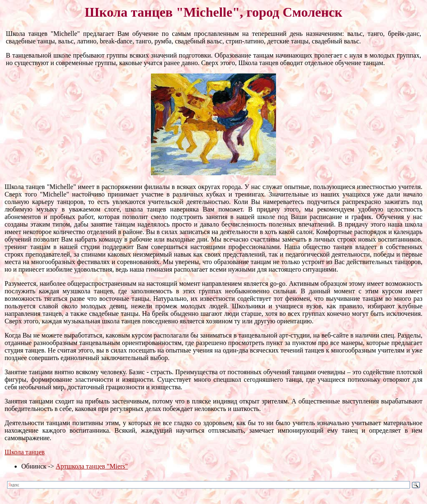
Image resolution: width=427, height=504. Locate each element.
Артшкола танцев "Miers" (92, 466)
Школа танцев (25, 452)
